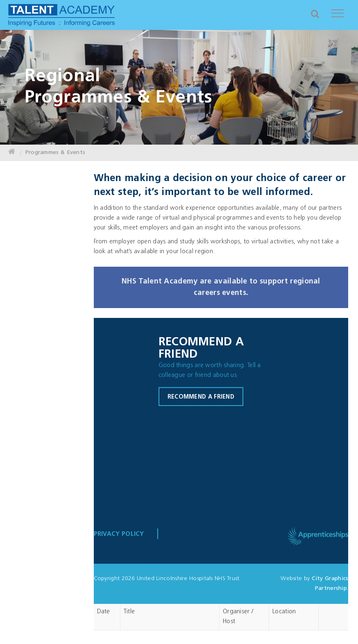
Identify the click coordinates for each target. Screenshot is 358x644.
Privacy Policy (119, 534)
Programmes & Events (56, 153)
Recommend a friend (201, 397)
